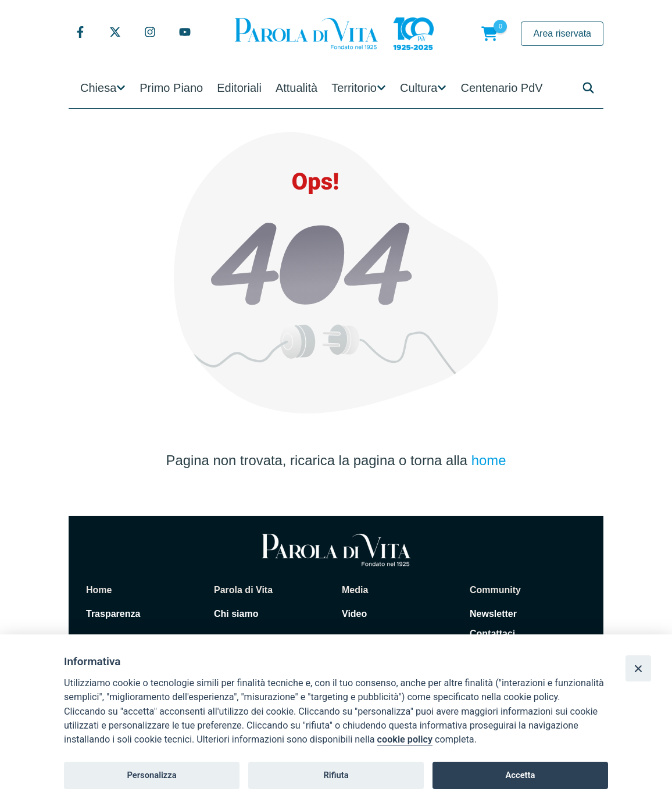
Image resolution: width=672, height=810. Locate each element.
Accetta (520, 775)
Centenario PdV (501, 88)
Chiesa (98, 88)
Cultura (419, 88)
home (489, 460)
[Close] (638, 668)
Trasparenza (113, 614)
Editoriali (239, 88)
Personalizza (151, 775)
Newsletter (493, 614)
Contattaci (492, 634)
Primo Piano (171, 88)
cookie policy (405, 739)
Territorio (354, 88)
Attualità (296, 88)
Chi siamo (236, 614)
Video (354, 614)
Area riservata (562, 33)
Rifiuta (336, 775)
